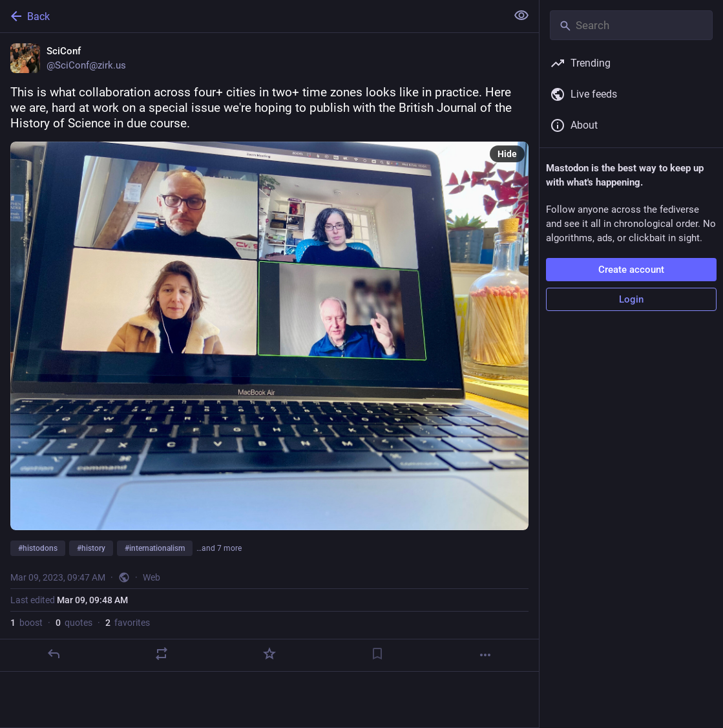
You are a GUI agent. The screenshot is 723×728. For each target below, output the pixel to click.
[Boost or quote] (162, 654)
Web (152, 577)
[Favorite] (269, 654)
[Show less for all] (521, 16)
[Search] (631, 25)
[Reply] (54, 654)
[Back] (252, 16)
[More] (485, 655)
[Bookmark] (377, 654)
